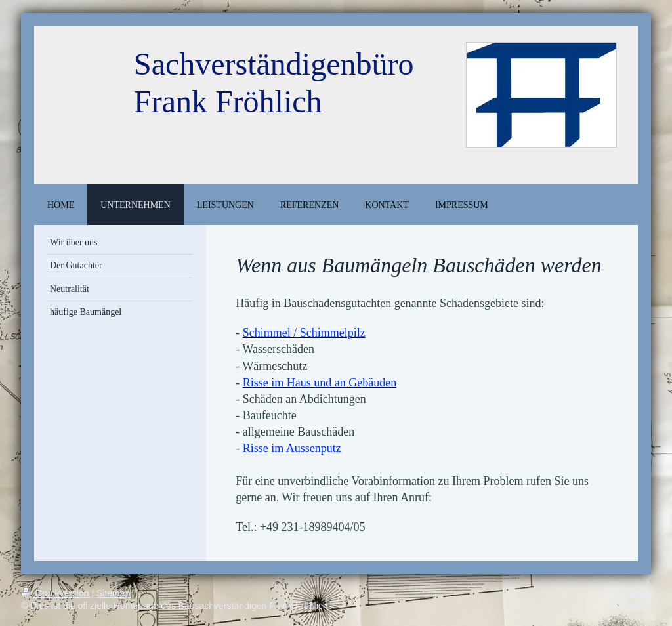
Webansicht (630, 606)
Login (640, 593)
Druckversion (56, 593)
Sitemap (113, 593)
